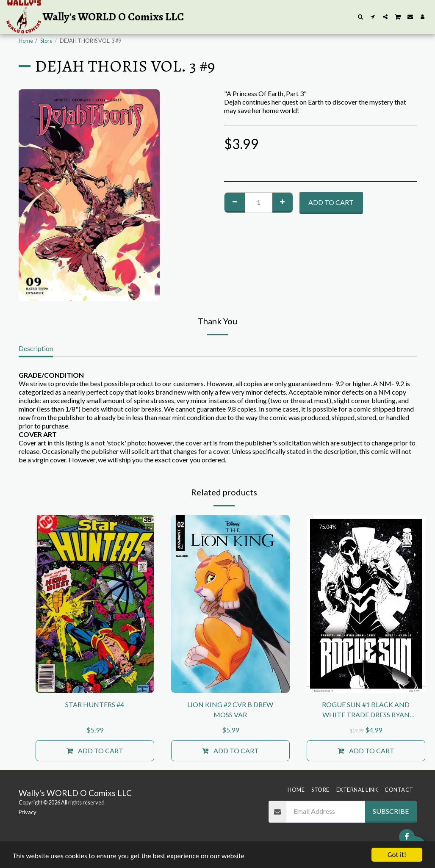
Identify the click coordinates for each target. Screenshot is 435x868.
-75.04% (327, 527)
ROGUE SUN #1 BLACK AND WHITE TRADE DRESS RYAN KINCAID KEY (366, 710)
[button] (361, 17)
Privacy (28, 812)
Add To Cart (331, 202)
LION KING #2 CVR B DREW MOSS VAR (230, 709)
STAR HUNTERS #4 (95, 704)
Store (46, 41)
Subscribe (391, 811)
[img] (95, 604)
